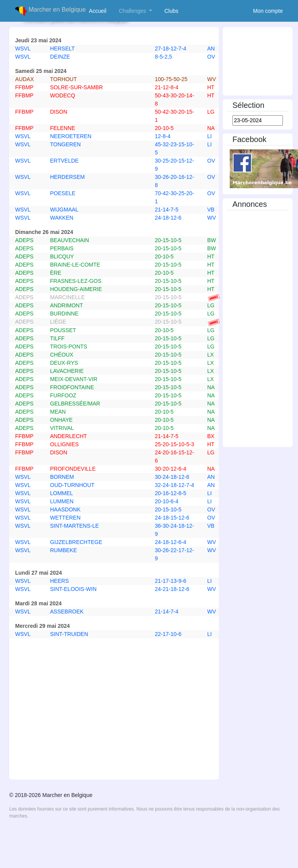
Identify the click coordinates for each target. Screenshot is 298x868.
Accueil (99, 10)
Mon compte (268, 11)
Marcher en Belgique (50, 11)
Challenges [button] (133, 11)
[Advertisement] (114, 754)
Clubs (173, 10)
